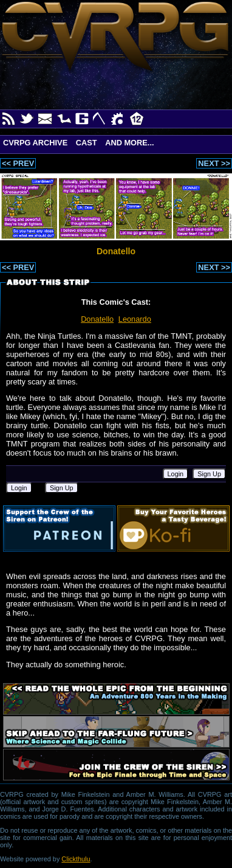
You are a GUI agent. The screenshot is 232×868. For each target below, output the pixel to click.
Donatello (97, 319)
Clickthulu (76, 859)
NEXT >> (214, 163)
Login (176, 474)
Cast (87, 143)
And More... (129, 143)
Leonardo (135, 319)
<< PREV (18, 163)
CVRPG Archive (35, 143)
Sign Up (209, 474)
